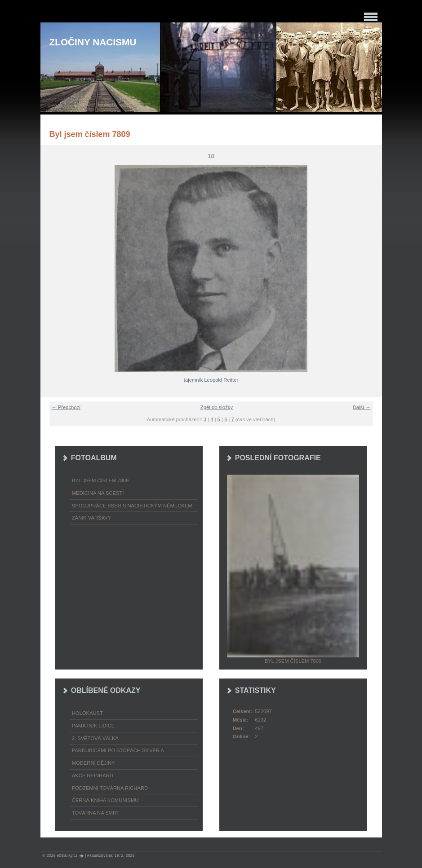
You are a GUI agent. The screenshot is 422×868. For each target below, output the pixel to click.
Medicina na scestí (98, 493)
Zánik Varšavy (91, 518)
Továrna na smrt (96, 813)
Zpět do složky (217, 407)
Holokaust (87, 713)
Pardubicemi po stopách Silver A (118, 750)
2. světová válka (95, 738)
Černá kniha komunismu (105, 800)
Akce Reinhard (93, 775)
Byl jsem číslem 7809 (100, 480)
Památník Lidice (93, 726)
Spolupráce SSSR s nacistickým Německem (132, 506)
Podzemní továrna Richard (110, 788)
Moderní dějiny (93, 763)
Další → (362, 407)
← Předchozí (66, 407)
